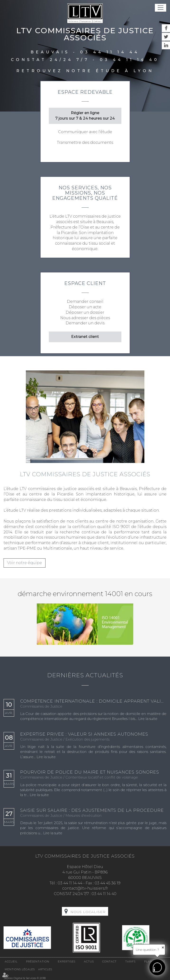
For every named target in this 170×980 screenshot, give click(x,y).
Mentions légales (20, 969)
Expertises (67, 961)
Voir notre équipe (25, 563)
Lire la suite (148, 719)
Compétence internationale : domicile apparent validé (93, 701)
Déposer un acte (85, 307)
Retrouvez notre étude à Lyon (85, 71)
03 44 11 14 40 (129, 60)
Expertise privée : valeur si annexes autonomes (84, 734)
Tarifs (130, 961)
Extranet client (85, 337)
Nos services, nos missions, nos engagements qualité (85, 193)
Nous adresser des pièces (85, 318)
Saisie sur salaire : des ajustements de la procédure (92, 811)
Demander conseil (85, 301)
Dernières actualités (85, 675)
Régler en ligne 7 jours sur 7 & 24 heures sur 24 (85, 116)
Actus (89, 961)
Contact (109, 961)
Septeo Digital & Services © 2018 (25, 978)
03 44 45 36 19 (108, 883)
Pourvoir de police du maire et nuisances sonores (90, 772)
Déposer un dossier (85, 312)
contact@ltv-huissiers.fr (85, 888)
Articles (45, 969)
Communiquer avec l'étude (85, 132)
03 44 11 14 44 (110, 52)
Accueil (11, 961)
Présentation (38, 961)
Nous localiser (88, 912)
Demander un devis (85, 323)
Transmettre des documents (85, 142)
